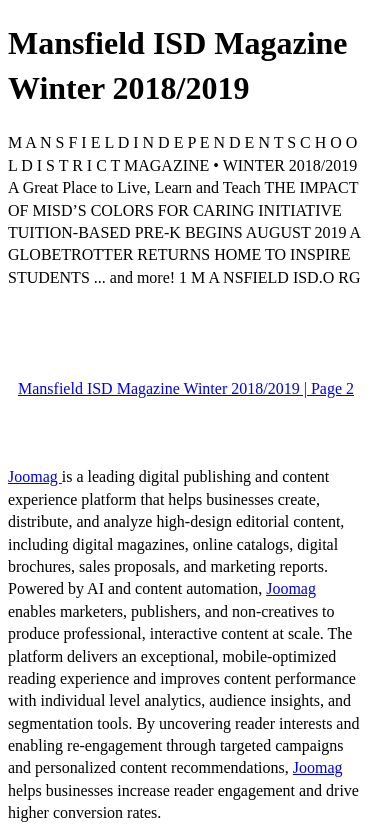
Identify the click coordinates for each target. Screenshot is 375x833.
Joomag (35, 476)
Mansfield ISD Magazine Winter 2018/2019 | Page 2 (186, 388)
